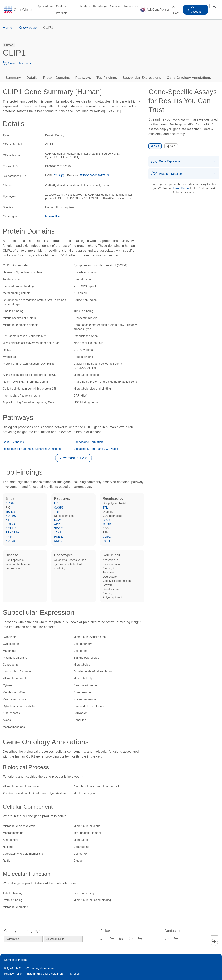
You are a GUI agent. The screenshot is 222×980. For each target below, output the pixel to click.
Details (32, 78)
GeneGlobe (23, 10)
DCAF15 (11, 528)
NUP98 (10, 541)
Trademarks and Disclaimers (45, 974)
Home (8, 28)
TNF (57, 512)
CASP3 (59, 508)
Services (116, 6)
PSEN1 (59, 537)
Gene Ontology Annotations (189, 78)
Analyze (85, 6)
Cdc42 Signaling (13, 442)
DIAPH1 (11, 503)
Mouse (50, 217)
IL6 (56, 503)
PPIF (9, 537)
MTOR (107, 524)
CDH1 (58, 541)
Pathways (83, 78)
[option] (9, 45)
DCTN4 (10, 524)
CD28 (106, 520)
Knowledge (100, 6)
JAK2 (58, 533)
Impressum (75, 974)
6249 (59, 175)
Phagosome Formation (88, 442)
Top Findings (107, 78)
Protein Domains (56, 78)
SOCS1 (59, 528)
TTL (105, 508)
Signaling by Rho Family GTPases (96, 449)
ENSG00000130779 (95, 175)
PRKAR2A (12, 533)
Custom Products (62, 10)
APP (57, 524)
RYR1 (106, 541)
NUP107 (11, 516)
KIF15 (9, 520)
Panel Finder (181, 188)
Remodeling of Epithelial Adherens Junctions (32, 449)
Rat (58, 217)
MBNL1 (10, 512)
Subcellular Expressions (142, 78)
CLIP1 (107, 537)
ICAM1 (59, 520)
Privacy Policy (13, 974)
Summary (13, 78)
